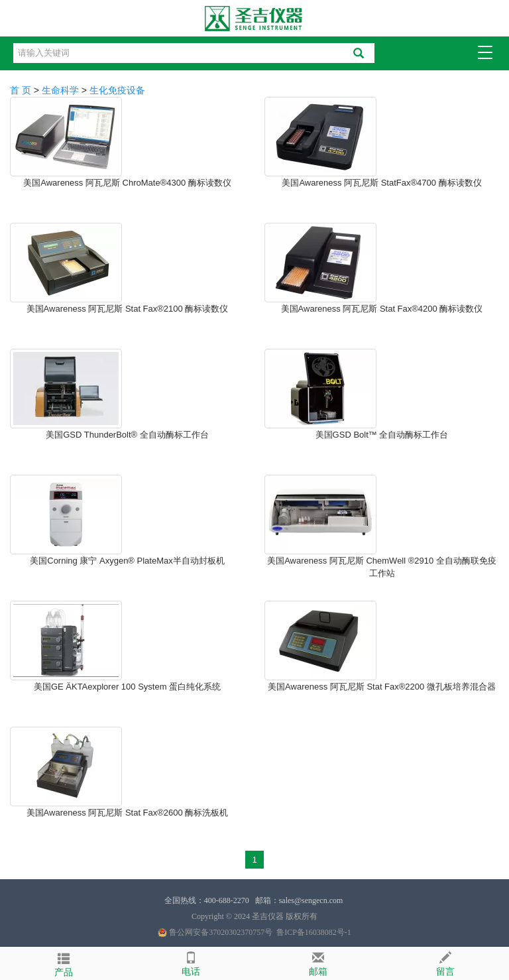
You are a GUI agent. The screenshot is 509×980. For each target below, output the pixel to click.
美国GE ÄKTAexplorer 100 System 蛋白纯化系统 (127, 687)
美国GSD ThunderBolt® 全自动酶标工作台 (127, 435)
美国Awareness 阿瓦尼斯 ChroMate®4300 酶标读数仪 (127, 183)
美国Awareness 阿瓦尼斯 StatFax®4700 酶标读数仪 (381, 183)
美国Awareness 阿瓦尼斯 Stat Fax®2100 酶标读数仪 (128, 309)
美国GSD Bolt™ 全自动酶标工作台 (382, 435)
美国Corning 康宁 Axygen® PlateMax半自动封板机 (127, 561)
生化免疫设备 (117, 90)
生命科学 (60, 90)
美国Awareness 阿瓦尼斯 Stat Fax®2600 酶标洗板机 (128, 813)
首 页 (21, 90)
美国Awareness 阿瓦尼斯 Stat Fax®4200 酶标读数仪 (382, 309)
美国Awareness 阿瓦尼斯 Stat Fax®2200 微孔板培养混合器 (382, 687)
